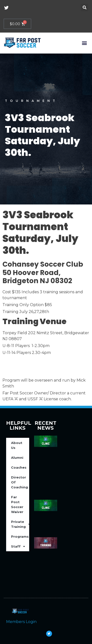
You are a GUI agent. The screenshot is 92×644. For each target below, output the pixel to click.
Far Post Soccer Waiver (17, 504)
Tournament (31, 101)
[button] (85, 8)
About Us (17, 445)
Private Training (20, 524)
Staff (18, 546)
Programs (20, 537)
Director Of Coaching (20, 482)
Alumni (17, 458)
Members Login (21, 622)
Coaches (19, 467)
